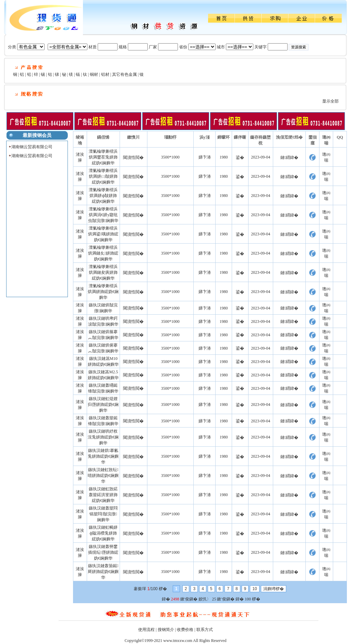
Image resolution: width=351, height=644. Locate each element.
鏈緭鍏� (289, 157)
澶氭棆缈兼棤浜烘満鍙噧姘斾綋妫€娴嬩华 (103, 234)
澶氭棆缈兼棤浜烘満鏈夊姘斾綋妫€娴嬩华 (103, 253)
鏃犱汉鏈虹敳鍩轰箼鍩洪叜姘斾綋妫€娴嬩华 (103, 495)
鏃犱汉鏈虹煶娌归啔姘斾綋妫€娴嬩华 (103, 405)
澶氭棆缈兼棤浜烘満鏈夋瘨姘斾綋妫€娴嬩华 (103, 272)
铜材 (94, 74)
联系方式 (205, 630)
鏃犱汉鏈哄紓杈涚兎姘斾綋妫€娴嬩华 (103, 437)
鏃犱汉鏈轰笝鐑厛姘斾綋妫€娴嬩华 (103, 572)
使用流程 (146, 630)
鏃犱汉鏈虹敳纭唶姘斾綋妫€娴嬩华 (103, 476)
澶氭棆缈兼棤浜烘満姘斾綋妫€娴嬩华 (103, 292)
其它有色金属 (124, 74)
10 (255, 589)
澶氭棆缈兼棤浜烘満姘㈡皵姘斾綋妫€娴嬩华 (103, 176)
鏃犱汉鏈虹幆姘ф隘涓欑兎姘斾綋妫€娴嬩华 (103, 533)
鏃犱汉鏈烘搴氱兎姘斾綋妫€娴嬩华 (103, 456)
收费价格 (185, 630)
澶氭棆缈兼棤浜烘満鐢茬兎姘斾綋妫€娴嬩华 (103, 157)
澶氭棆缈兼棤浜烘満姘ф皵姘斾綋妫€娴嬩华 (103, 196)
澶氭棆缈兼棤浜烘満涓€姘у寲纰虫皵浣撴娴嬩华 (103, 215)
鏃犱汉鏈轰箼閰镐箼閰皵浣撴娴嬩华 (103, 514)
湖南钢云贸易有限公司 (32, 147)
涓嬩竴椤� (274, 589)
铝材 (105, 74)
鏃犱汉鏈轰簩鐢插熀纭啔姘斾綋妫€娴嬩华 (103, 552)
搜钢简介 (166, 630)
